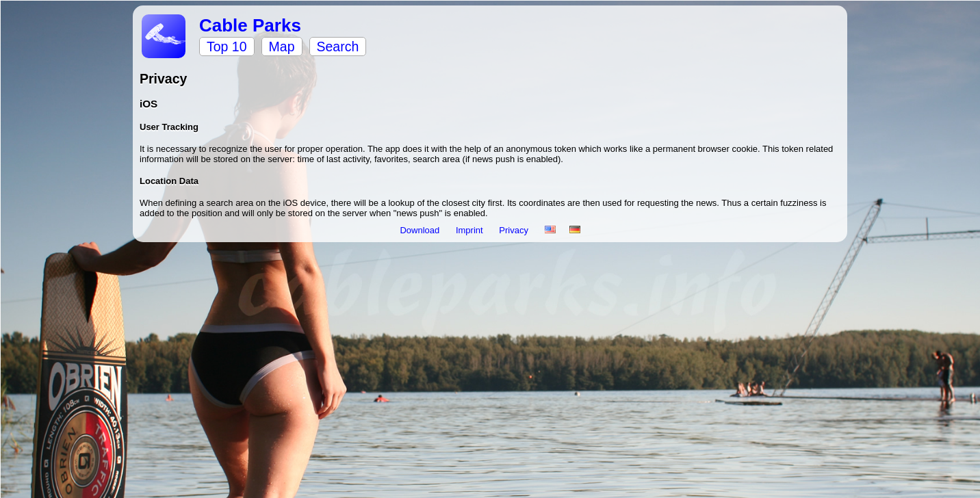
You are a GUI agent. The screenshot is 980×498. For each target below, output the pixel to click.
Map (282, 47)
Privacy (515, 230)
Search (338, 47)
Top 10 (227, 47)
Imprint (470, 230)
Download (421, 230)
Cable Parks (250, 25)
